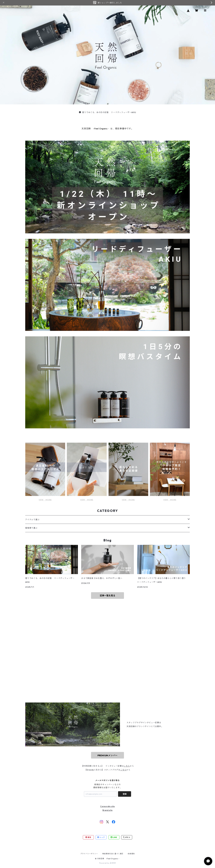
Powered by (108, 863)
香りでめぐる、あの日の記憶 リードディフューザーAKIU (107, 112)
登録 (125, 794)
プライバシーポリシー (89, 854)
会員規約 (131, 854)
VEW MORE (45, 500)
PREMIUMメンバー (108, 755)
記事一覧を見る (107, 596)
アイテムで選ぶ (32, 520)
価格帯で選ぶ (31, 528)
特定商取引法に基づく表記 (113, 854)
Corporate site (107, 806)
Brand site (108, 810)
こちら (127, 766)
